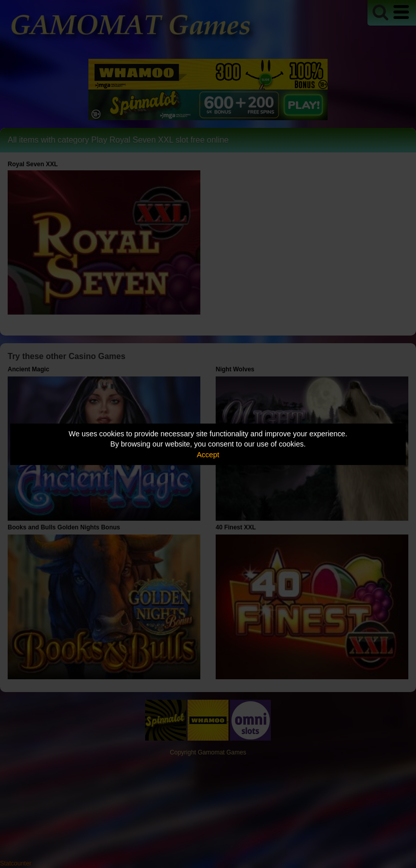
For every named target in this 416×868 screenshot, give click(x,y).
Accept (208, 455)
